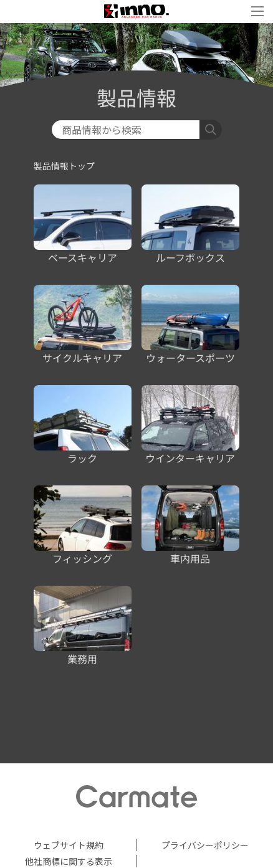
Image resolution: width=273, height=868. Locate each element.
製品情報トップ (64, 166)
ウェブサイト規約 (69, 845)
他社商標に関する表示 (69, 861)
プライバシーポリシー (205, 845)
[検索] (125, 130)
